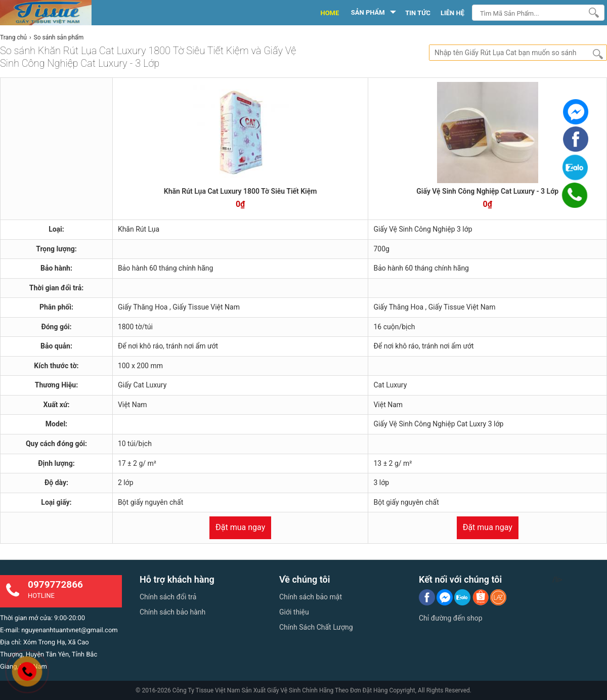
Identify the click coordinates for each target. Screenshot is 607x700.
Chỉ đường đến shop (451, 618)
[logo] (57, 13)
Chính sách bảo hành (172, 612)
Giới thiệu (294, 612)
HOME (330, 13)
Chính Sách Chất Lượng (316, 627)
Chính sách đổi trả (168, 597)
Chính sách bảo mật (311, 597)
